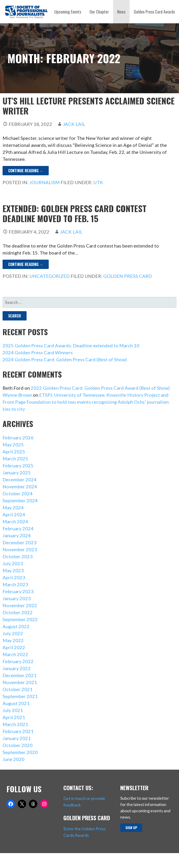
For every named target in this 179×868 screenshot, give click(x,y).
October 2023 (18, 556)
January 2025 (17, 472)
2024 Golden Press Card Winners (38, 352)
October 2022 (18, 612)
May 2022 (13, 640)
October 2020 (18, 745)
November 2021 (20, 682)
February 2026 (18, 437)
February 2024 (18, 528)
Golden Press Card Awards (154, 12)
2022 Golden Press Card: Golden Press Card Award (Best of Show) (100, 388)
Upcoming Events (68, 12)
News (121, 12)
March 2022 (15, 654)
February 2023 (18, 591)
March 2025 (15, 458)
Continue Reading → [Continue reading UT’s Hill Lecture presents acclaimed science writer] (26, 171)
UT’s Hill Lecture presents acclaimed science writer (89, 106)
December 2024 (20, 479)
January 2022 (17, 668)
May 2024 (13, 507)
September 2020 (20, 752)
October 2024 (18, 493)
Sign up (131, 828)
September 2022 (20, 619)
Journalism (45, 182)
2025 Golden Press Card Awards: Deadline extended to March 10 (71, 345)
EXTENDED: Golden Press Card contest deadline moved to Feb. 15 (74, 213)
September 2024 (20, 500)
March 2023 (15, 584)
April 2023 (14, 577)
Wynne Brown (17, 395)
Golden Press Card (128, 276)
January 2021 (17, 738)
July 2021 (13, 710)
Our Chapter (99, 12)
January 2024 (17, 535)
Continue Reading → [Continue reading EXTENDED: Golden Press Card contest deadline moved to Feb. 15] (26, 264)
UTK (98, 182)
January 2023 (17, 598)
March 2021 (15, 724)
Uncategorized (50, 276)
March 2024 (15, 521)
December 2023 (20, 542)
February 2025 (18, 465)
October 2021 (18, 689)
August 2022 (16, 626)
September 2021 (20, 696)
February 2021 (18, 731)
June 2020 (14, 759)
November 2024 (20, 486)
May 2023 (13, 570)
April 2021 (14, 717)
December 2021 (20, 675)
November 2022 (20, 605)
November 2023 (20, 549)
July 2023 (13, 563)
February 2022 (18, 661)
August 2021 (16, 703)
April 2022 (14, 647)
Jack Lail (74, 124)
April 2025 (14, 451)
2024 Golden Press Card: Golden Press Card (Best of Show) (65, 359)
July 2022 (13, 633)
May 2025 (13, 444)
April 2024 (14, 514)
